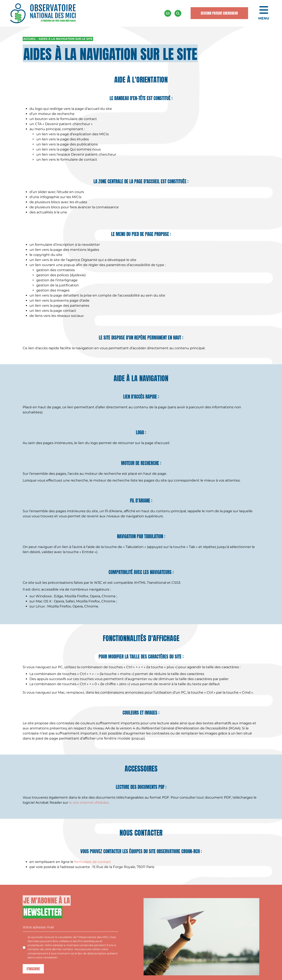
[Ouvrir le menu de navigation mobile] (264, 13)
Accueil (30, 39)
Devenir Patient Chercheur (219, 13)
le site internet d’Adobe (89, 803)
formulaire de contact (93, 862)
